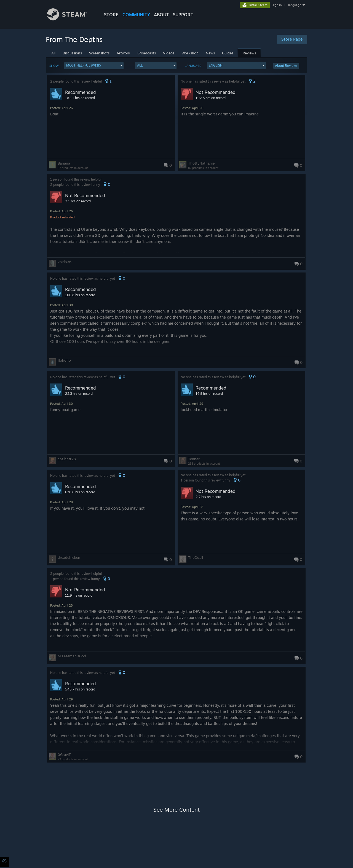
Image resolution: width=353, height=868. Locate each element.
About (161, 15)
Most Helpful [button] (84, 65)
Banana (64, 163)
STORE (111, 15)
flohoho (64, 360)
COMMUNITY (136, 15)
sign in (277, 5)
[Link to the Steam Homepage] (71, 19)
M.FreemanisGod (72, 656)
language (295, 5)
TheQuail (196, 557)
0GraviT (64, 755)
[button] (94, 66)
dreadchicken (69, 557)
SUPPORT (183, 15)
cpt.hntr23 (67, 459)
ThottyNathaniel (202, 163)
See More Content (176, 810)
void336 (65, 262)
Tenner (194, 459)
